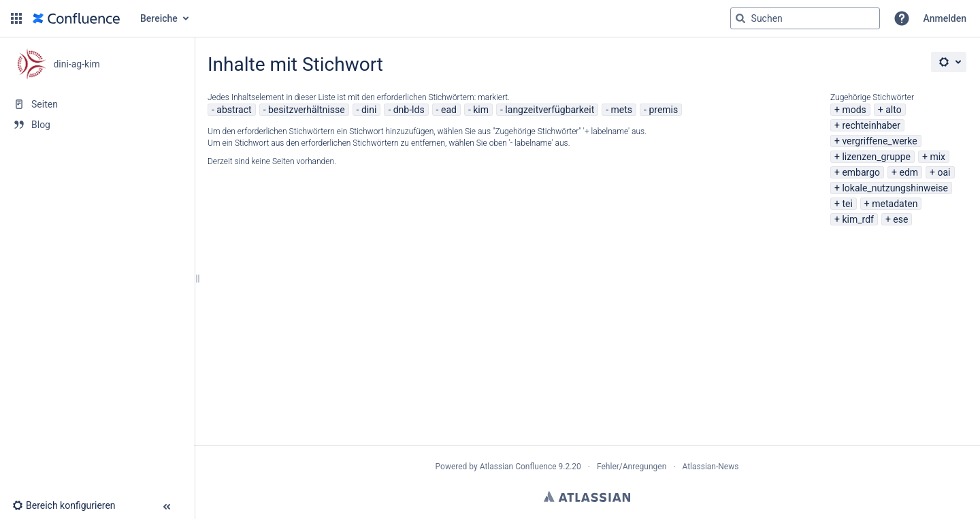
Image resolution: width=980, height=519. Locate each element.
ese (900, 219)
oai (944, 172)
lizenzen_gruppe (876, 157)
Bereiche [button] (159, 18)
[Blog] (97, 125)
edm (909, 172)
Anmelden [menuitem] (945, 18)
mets (622, 110)
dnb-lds (409, 110)
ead (449, 110)
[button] (16, 18)
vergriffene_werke (879, 141)
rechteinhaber (871, 125)
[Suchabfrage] (805, 18)
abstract (234, 110)
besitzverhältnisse (307, 110)
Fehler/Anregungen (632, 467)
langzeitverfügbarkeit (550, 110)
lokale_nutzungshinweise (895, 188)
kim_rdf (857, 219)
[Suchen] (740, 18)
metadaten (895, 204)
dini (369, 110)
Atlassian (587, 497)
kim (481, 110)
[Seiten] (97, 104)
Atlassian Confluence (518, 467)
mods (854, 110)
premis (663, 110)
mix (937, 157)
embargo (861, 172)
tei (847, 204)
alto (893, 110)
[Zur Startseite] (76, 18)
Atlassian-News (710, 467)
